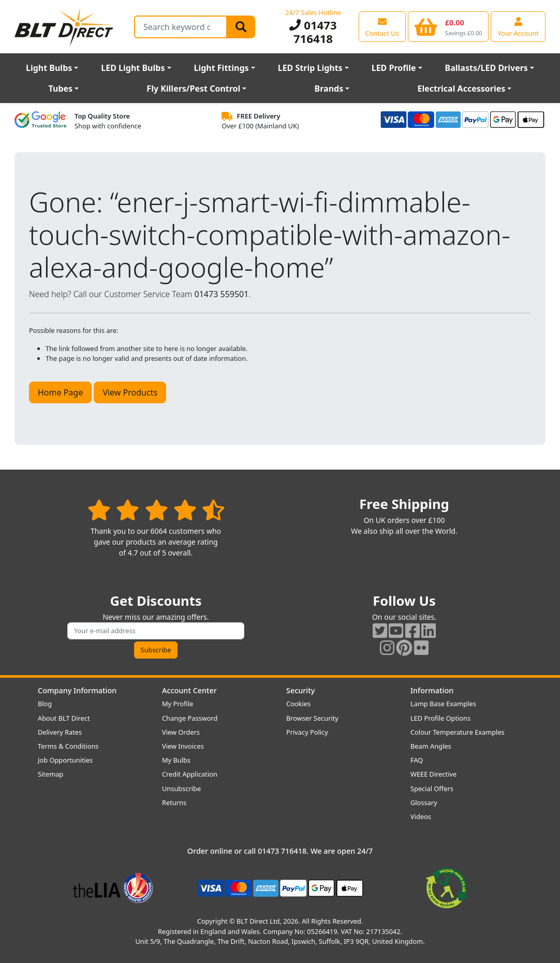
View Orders (181, 732)
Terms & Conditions (68, 746)
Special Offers (432, 789)
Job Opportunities (65, 760)
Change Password (190, 718)
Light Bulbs (49, 68)
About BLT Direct (64, 718)
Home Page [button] (60, 392)
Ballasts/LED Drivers (487, 68)
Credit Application (190, 774)
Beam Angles (431, 746)
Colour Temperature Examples (458, 732)
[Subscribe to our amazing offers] (156, 631)
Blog (45, 704)
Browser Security (312, 718)
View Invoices (183, 746)
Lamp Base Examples (443, 704)
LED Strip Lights (310, 68)
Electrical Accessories (461, 89)
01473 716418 (313, 32)
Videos (421, 816)
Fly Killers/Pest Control (193, 89)
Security (300, 690)
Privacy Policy (307, 732)
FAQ (417, 760)
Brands (329, 89)
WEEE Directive (433, 774)
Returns (174, 802)
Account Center (189, 690)
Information (432, 690)
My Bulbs (176, 760)
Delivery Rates (60, 732)
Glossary (424, 802)
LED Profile (394, 68)
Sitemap (50, 774)
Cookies (298, 704)
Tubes (61, 89)
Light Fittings (221, 68)
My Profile (178, 704)
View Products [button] (130, 392)
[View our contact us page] (382, 26)
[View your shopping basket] (448, 26)
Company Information (77, 690)
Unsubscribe (181, 789)
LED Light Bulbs (133, 68)
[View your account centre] (518, 26)
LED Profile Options (440, 718)
